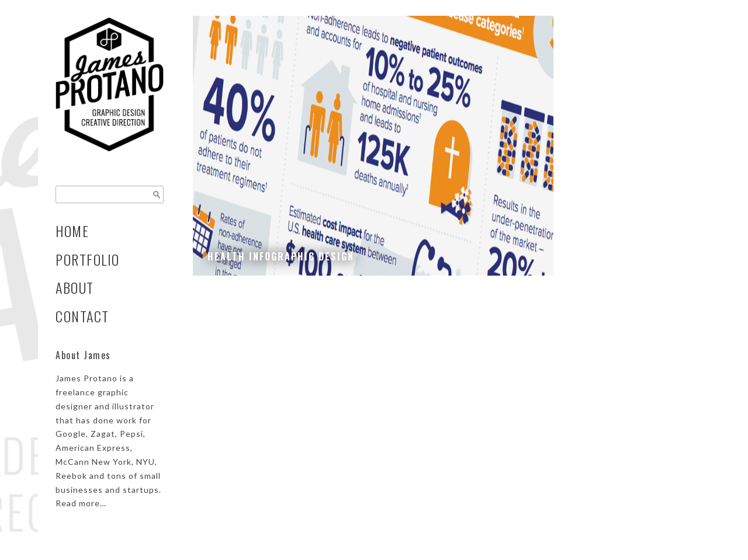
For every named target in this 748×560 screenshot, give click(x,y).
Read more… (81, 503)
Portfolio (88, 260)
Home (72, 231)
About (75, 288)
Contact (82, 316)
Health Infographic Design (281, 256)
